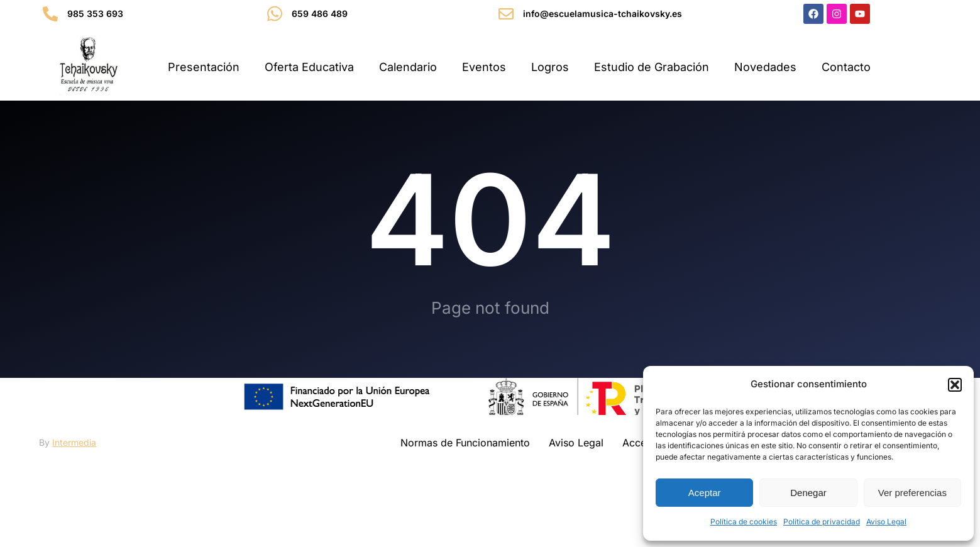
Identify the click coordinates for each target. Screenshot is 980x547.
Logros (550, 67)
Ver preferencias (912, 493)
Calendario (408, 67)
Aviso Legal (886, 522)
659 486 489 (320, 14)
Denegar (808, 493)
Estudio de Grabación (652, 67)
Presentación (204, 67)
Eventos (484, 67)
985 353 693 (95, 14)
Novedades (765, 67)
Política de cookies (744, 522)
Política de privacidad (822, 522)
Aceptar (705, 493)
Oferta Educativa (309, 67)
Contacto (846, 67)
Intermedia (74, 481)
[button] (955, 385)
